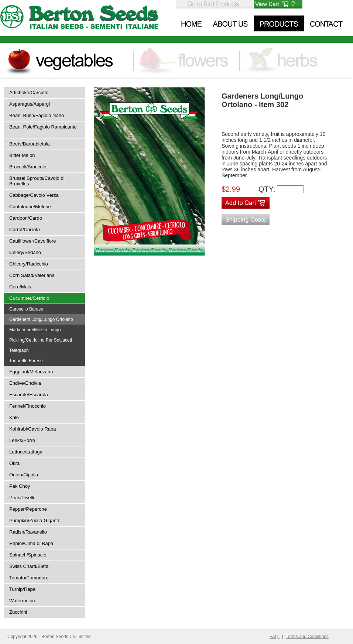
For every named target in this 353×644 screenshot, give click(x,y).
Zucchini (18, 612)
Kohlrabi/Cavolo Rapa (32, 429)
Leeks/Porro (22, 440)
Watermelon (22, 601)
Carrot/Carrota (25, 229)
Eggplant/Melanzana (31, 372)
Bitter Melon (22, 155)
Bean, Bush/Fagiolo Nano (37, 115)
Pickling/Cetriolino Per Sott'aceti (41, 340)
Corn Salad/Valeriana (32, 275)
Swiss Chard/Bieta (29, 566)
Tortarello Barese (26, 361)
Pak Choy (20, 486)
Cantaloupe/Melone (30, 207)
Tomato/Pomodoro (29, 578)
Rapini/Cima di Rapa (31, 543)
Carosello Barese (26, 309)
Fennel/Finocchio (28, 406)
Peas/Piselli (22, 498)
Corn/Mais (20, 287)
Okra (14, 463)
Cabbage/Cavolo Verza (34, 195)
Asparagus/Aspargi (30, 104)
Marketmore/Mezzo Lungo (35, 330)
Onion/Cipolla (24, 475)
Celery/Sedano (25, 252)
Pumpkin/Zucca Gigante (35, 520)
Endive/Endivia (25, 383)
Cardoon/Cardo (26, 218)
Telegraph (19, 350)
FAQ (275, 637)
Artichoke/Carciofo (29, 93)
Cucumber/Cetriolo (29, 298)
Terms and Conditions (307, 637)
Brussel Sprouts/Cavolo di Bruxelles (37, 181)
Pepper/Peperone (28, 509)
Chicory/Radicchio (29, 264)
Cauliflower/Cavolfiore (32, 241)
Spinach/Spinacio (28, 555)
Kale (14, 417)
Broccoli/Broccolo (28, 167)
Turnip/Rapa (22, 589)
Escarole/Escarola (29, 395)
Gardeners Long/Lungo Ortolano (41, 319)
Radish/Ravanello (28, 532)
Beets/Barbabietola (30, 144)
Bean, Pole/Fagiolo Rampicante (43, 127)
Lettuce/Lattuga (26, 452)
